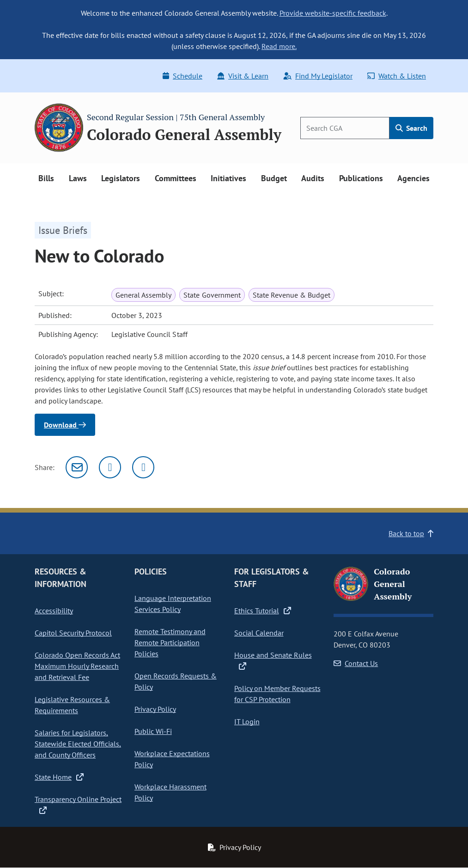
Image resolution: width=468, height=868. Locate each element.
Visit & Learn (243, 76)
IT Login (247, 721)
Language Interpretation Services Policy (173, 604)
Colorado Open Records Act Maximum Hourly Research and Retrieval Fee (77, 666)
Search (411, 128)
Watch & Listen (397, 76)
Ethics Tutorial (263, 611)
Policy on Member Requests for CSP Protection (277, 694)
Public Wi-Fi (153, 731)
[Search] (345, 128)
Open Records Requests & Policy (176, 681)
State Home (59, 777)
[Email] (77, 467)
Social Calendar (259, 633)
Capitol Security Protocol (73, 633)
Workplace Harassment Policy (170, 792)
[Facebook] (143, 467)
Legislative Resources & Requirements (72, 705)
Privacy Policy (155, 709)
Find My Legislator (318, 76)
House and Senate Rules (273, 660)
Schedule (182, 76)
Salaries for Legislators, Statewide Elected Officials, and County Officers (78, 744)
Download (65, 425)
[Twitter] (110, 467)
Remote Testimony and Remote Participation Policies (170, 642)
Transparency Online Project (78, 805)
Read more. (279, 46)
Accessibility (54, 611)
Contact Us (356, 663)
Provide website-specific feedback (333, 13)
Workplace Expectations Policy (172, 759)
